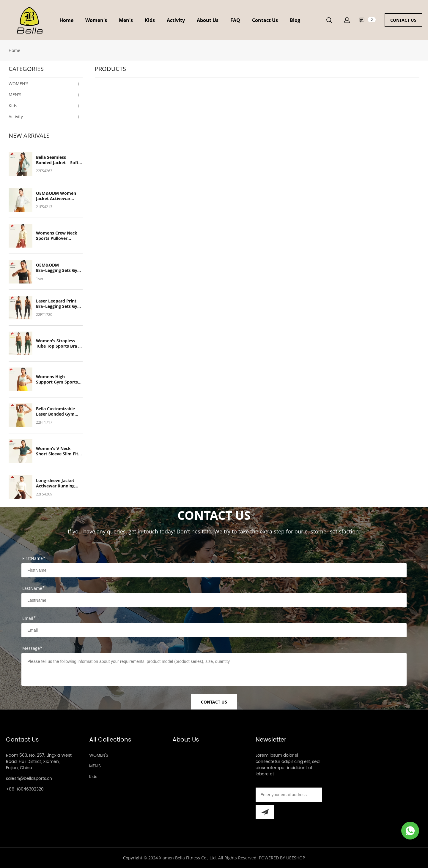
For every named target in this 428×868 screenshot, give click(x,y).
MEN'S (95, 766)
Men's (126, 20)
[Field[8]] (214, 600)
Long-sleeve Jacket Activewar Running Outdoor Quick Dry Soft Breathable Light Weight (58, 483)
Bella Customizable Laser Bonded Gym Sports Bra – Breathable (55, 411)
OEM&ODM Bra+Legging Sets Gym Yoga (59, 268)
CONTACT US (403, 20)
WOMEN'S (99, 755)
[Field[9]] (214, 630)
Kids (150, 20)
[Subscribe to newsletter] (265, 812)
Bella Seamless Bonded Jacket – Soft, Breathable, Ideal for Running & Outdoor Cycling (58, 160)
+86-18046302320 (25, 789)
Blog (295, 20)
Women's (96, 20)
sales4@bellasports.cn (29, 778)
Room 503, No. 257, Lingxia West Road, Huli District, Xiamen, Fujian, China (39, 762)
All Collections (110, 740)
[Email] (289, 795)
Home (66, 20)
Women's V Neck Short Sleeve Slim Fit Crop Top (57, 451)
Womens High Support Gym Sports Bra (57, 379)
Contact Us (265, 20)
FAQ (235, 20)
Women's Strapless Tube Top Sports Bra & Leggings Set (59, 343)
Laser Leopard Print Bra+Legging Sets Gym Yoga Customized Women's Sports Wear (59, 304)
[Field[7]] (214, 570)
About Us (208, 20)
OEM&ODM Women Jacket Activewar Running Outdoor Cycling (56, 196)
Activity (176, 20)
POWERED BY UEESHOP (282, 858)
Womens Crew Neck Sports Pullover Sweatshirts (57, 236)
